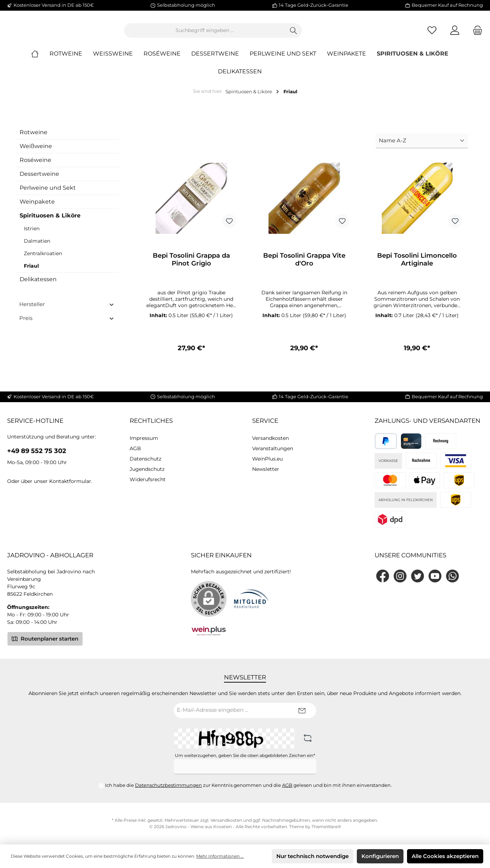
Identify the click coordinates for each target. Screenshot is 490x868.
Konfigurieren (380, 856)
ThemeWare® (326, 827)
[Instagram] (400, 576)
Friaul (31, 272)
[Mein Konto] (455, 33)
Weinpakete (37, 207)
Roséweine (35, 166)
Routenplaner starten (45, 638)
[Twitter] (418, 576)
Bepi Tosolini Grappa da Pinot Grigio (191, 265)
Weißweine (36, 152)
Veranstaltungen (273, 448)
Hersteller (67, 310)
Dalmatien (37, 247)
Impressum (144, 438)
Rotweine (33, 138)
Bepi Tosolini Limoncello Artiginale (417, 265)
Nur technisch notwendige (312, 856)
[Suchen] (333, 33)
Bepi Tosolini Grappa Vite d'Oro (304, 265)
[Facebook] (383, 576)
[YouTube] (435, 576)
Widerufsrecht (148, 479)
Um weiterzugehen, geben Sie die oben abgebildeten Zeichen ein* (245, 755)
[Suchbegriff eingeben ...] (244, 33)
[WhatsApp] (452, 576)
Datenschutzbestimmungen (168, 785)
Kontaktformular (70, 481)
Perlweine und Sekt (48, 193)
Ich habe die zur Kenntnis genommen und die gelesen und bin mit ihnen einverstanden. (248, 785)
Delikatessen (38, 285)
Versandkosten (270, 438)
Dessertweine (39, 180)
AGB (135, 448)
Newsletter (266, 469)
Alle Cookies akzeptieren (445, 856)
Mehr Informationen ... (220, 856)
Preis (67, 324)
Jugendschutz (147, 469)
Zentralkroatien (43, 259)
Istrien (32, 234)
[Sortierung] (422, 147)
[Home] (40, 60)
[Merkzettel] (432, 33)
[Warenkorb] (475, 33)
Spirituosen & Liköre (50, 221)
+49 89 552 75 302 (37, 451)
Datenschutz (145, 459)
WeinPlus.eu (267, 459)
